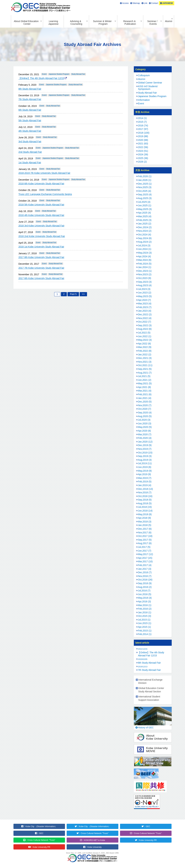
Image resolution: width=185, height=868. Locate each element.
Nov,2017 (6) (145, 533)
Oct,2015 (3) (145, 616)
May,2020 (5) (145, 427)
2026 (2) (142, 162)
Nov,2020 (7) (145, 405)
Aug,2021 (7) (145, 373)
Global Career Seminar (150, 83)
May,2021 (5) (145, 383)
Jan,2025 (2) (145, 224)
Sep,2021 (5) (145, 369)
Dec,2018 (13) (146, 489)
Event (44, 74)
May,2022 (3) (145, 340)
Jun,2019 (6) (145, 467)
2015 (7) (142, 122)
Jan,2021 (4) (145, 398)
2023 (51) (143, 151)
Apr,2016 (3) (145, 601)
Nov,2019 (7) (145, 449)
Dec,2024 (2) (145, 227)
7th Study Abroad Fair (30, 99)
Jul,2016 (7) (144, 591)
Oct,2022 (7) (145, 322)
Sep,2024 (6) (145, 238)
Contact (155, 3)
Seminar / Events (152, 23)
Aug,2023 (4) (145, 285)
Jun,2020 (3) (145, 423)
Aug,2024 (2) (145, 242)
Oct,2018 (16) (145, 496)
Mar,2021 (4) (145, 391)
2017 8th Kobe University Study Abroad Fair (41, 257)
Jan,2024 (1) (145, 267)
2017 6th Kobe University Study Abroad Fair (41, 278)
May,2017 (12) (146, 554)
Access (125, 3)
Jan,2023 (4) (145, 311)
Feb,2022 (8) (145, 351)
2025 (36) (143, 158)
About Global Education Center (26, 23)
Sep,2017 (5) (145, 540)
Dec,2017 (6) (145, 529)
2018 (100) (144, 133)
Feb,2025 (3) (145, 220)
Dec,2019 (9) (145, 445)
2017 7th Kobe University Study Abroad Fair (41, 268)
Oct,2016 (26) (145, 580)
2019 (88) (143, 136)
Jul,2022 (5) (144, 333)
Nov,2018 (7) (145, 492)
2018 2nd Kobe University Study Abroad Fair (42, 236)
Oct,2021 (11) (145, 365)
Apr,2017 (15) (145, 558)
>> (83, 294)
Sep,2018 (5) (145, 500)
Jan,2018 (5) (145, 525)
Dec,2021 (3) (145, 358)
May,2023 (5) (145, 296)
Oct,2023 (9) (145, 278)
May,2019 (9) (145, 471)
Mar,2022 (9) (145, 347)
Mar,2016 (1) (145, 605)
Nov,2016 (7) (145, 576)
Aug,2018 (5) (145, 503)
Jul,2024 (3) (144, 245)
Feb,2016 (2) (145, 609)
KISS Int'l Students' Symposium (148, 88)
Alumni (169, 21)
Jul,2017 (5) (144, 547)
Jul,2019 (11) (145, 463)
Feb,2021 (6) (145, 394)
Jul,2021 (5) (144, 376)
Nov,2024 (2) (145, 231)
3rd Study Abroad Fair (30, 141)
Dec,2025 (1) (145, 184)
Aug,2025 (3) (145, 198)
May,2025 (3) (145, 209)
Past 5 (73, 294)
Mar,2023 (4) (145, 304)
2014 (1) (142, 118)
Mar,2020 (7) (145, 434)
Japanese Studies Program (59, 74)
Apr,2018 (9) (145, 518)
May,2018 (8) (145, 514)
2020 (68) (143, 140)
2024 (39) (143, 154)
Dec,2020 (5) (145, 402)
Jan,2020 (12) (145, 442)
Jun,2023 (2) (145, 293)
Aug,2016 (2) (145, 587)
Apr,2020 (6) (145, 431)
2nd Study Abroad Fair (30, 152)
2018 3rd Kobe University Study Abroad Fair (41, 226)
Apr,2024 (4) (145, 256)
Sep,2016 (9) (145, 583)
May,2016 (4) (145, 598)
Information (144, 100)
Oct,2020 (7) (145, 409)
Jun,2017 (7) (145, 551)
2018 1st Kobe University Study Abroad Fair (41, 247)
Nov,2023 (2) (145, 274)
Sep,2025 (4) (145, 194)
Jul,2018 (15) (145, 507)
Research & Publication (130, 23)
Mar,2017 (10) (145, 561)
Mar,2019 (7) (145, 478)
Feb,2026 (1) (145, 176)
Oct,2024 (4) (145, 235)
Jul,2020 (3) (144, 420)
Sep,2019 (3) (145, 456)
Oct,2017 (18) (145, 536)
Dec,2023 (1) (145, 271)
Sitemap (136, 3)
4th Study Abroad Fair (30, 131)
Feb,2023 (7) (145, 307)
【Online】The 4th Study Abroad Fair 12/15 (41, 78)
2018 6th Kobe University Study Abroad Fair (41, 184)
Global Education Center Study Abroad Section (151, 690)
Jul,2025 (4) (144, 202)
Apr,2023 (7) (145, 300)
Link (145, 3)
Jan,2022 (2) (145, 355)
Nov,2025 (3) (145, 187)
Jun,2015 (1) (145, 623)
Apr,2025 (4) (145, 213)
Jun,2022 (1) (145, 336)
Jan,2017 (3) (145, 569)
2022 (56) (143, 147)
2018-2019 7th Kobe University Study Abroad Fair (44, 173)
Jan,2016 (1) (145, 612)
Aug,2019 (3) (145, 460)
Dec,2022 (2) (145, 314)
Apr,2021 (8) (145, 387)
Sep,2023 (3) (145, 282)
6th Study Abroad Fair (30, 110)
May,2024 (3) (145, 253)
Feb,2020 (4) (145, 438)
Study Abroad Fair (78, 74)
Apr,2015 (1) (145, 627)
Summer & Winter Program (102, 23)
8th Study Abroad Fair (30, 89)
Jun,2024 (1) (145, 249)
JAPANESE (168, 3)
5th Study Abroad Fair (30, 120)
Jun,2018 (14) (145, 511)
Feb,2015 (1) (145, 631)
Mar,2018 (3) (145, 522)
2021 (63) (143, 144)
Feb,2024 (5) (145, 264)
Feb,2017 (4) (145, 565)
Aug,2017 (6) (145, 543)
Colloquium (144, 75)
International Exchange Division (150, 681)
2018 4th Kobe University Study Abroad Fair (41, 215)
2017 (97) (143, 129)
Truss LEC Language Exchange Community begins (45, 194)
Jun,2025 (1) (145, 205)
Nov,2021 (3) (145, 362)
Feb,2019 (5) (145, 482)
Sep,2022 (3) (145, 325)
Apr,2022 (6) (145, 344)
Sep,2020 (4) (145, 413)
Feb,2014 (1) (145, 634)
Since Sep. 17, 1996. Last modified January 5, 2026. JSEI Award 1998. (92, 853)
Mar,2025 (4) (145, 216)
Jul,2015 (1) (144, 620)
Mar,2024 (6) (145, 260)
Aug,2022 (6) (145, 329)
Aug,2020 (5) (145, 416)
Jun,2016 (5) (145, 594)
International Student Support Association (149, 698)
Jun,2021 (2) (145, 380)
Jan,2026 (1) (145, 180)
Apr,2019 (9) (145, 474)
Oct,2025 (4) (145, 191)
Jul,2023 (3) (144, 289)
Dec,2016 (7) (145, 572)
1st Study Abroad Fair (30, 163)
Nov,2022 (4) (145, 318)
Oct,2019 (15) (145, 453)
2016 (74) (143, 126)
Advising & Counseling (76, 23)
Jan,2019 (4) (145, 485)
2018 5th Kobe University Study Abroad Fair (41, 205)
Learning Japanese (53, 23)
